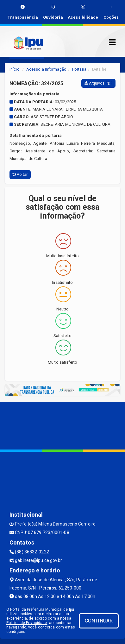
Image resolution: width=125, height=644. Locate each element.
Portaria (79, 69)
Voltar (20, 175)
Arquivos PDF (98, 83)
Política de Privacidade (27, 623)
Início (15, 69)
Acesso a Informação (46, 69)
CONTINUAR (99, 621)
